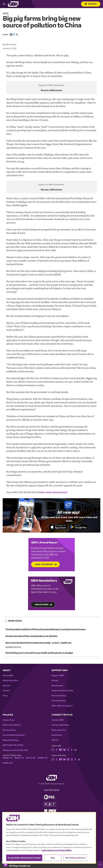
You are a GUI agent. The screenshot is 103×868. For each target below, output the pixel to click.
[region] (49, 838)
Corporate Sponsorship (62, 691)
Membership (57, 686)
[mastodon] (68, 760)
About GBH (8, 676)
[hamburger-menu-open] (5, 4)
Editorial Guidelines (12, 725)
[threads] (68, 750)
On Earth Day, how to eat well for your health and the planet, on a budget (39, 653)
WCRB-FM (8, 763)
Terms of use (8, 720)
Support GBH (58, 676)
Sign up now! (42, 605)
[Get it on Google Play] (79, 527)
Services (7, 686)
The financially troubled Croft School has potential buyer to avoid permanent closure (45, 630)
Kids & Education (11, 681)
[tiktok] (57, 750)
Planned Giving (59, 701)
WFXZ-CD (31, 758)
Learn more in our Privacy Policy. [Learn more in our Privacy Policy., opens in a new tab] (57, 850)
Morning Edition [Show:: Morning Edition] (13, 648)
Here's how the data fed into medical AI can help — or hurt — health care (38, 643)
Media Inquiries (59, 730)
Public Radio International (53, 492)
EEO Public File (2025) (13, 746)
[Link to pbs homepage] (49, 797)
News (6, 13)
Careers (6, 691)
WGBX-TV (19, 758)
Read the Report (44, 565)
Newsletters (57, 735)
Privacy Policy (9, 730)
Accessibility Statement (14, 735)
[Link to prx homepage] (50, 811)
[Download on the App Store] (58, 527)
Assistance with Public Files (15, 751)
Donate (91, 4)
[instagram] (53, 750)
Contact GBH (58, 720)
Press (5, 696)
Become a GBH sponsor (52, 90)
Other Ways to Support (62, 706)
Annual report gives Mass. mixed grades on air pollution (31, 636)
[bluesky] (64, 750)
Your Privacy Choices (75, 858)
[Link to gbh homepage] (13, 4)
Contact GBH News (60, 725)
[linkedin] (76, 750)
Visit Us (55, 741)
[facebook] (72, 750)
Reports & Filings (11, 741)
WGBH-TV (8, 758)
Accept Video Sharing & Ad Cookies (24, 858)
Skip (53, 858)
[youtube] (60, 750)
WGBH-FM (42, 758)
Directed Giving (59, 696)
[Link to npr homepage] (50, 804)
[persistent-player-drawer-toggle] (100, 865)
